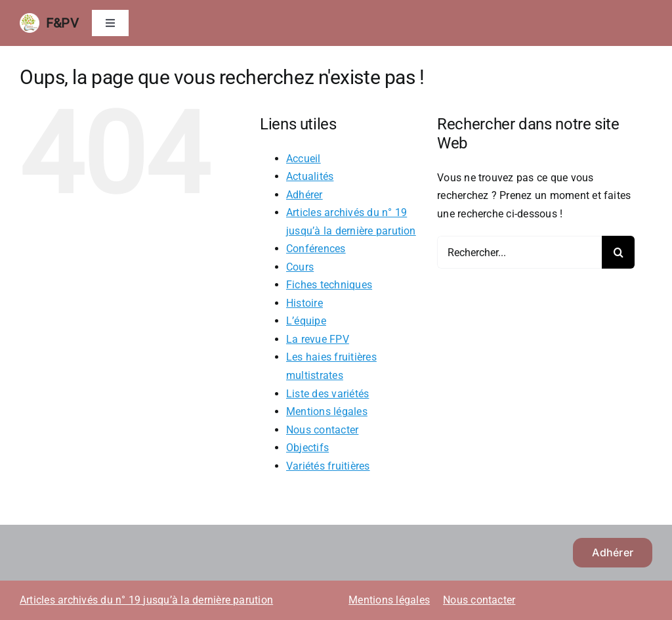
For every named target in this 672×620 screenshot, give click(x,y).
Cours (300, 267)
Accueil (304, 159)
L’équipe (306, 321)
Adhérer (304, 195)
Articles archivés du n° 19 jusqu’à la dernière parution (146, 600)
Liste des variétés (327, 394)
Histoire (304, 303)
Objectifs (307, 448)
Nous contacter (322, 430)
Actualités (310, 176)
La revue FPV (318, 339)
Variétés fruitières (328, 466)
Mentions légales (327, 411)
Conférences (316, 249)
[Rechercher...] (519, 252)
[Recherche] (618, 252)
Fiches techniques (329, 285)
